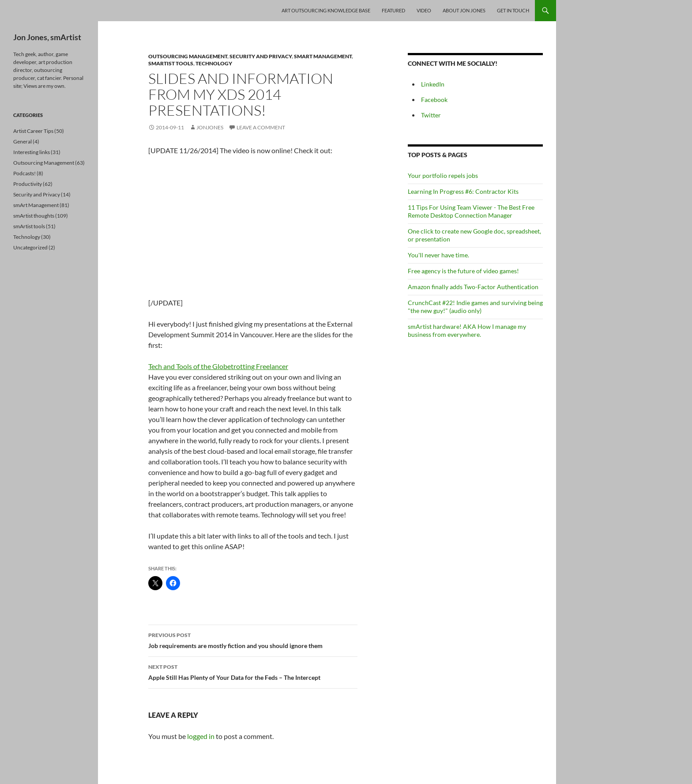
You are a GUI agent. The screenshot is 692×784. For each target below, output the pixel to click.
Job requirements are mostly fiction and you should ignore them (253, 640)
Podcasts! (24, 173)
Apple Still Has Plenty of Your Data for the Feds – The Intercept (253, 671)
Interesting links (32, 152)
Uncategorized (30, 247)
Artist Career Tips (33, 131)
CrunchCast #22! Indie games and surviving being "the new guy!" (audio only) (475, 307)
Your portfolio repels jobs (443, 175)
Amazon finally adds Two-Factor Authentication (473, 287)
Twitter (431, 115)
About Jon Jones (464, 10)
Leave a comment (261, 127)
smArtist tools (171, 63)
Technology (214, 63)
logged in (201, 736)
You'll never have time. (438, 255)
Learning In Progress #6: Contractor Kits (463, 191)
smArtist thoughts (34, 216)
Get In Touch (513, 10)
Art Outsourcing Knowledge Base (326, 10)
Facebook (434, 100)
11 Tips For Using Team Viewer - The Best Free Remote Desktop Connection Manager (471, 211)
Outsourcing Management (188, 56)
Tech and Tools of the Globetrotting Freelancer (218, 366)
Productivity (28, 184)
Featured (393, 10)
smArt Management (323, 56)
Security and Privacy (261, 56)
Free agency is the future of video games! (463, 271)
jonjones (210, 127)
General (23, 141)
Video (424, 10)
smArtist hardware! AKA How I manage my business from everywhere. (467, 330)
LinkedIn (433, 84)
